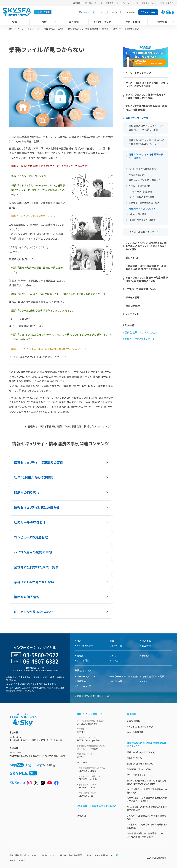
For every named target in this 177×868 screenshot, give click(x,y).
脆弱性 (128, 339)
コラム (99, 12)
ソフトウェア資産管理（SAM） (141, 289)
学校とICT (81, 816)
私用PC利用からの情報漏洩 (34, 478)
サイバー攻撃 (116, 681)
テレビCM (113, 12)
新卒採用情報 (134, 721)
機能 (44, 22)
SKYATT (98, 756)
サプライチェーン (146, 339)
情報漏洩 (81, 681)
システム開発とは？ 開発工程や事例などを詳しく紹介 (147, 791)
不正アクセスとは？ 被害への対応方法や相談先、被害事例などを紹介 (147, 279)
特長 (15, 22)
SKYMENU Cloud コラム (139, 769)
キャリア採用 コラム (136, 775)
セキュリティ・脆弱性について (102, 855)
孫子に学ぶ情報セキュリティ (143, 232)
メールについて (18, 860)
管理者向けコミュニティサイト (118, 3)
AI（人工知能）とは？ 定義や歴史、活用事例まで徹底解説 (147, 808)
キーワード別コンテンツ (138, 73)
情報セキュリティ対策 (137, 118)
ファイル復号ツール (145, 3)
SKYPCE (98, 731)
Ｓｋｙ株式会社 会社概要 (71, 855)
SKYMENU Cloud (99, 769)
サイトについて (48, 855)
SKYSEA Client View (98, 722)
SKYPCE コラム (134, 758)
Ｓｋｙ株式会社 (160, 858)
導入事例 (74, 22)
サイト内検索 (130, 12)
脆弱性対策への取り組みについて (93, 696)
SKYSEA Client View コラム (141, 764)
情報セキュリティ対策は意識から (37, 507)
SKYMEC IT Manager (98, 747)
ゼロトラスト (132, 258)
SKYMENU (82, 762)
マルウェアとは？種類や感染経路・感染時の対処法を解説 (146, 108)
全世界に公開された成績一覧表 (36, 567)
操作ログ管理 (133, 306)
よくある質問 (83, 660)
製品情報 (146, 646)
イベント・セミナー (103, 22)
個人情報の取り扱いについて (23, 855)
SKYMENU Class (99, 786)
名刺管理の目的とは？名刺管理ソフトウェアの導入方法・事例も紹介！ (146, 835)
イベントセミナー (85, 646)
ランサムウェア (149, 332)
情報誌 (87, 12)
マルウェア (147, 681)
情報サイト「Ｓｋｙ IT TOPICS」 (141, 752)
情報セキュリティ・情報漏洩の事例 (39, 462)
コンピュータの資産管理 (31, 537)
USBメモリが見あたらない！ (34, 612)
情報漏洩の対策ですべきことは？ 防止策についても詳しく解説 (146, 128)
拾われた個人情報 (27, 597)
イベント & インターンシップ (140, 727)
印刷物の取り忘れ (27, 492)
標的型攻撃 (131, 332)
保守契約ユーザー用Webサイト (87, 3)
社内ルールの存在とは (30, 522)
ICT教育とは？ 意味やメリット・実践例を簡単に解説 (147, 826)
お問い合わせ (150, 12)
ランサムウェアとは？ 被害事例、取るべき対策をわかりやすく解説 (146, 96)
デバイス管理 (133, 297)
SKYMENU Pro (99, 794)
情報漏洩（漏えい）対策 (153, 676)
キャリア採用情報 (135, 732)
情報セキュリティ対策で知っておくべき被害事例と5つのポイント (146, 142)
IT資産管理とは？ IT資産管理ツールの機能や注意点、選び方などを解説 (146, 267)
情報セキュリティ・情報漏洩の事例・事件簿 (146, 156)
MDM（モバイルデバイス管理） (124, 676)
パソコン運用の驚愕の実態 (33, 552)
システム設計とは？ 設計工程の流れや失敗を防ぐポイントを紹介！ (147, 800)
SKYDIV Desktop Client (98, 739)
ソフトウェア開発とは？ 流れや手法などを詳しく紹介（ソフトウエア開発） (146, 782)
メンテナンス (132, 314)
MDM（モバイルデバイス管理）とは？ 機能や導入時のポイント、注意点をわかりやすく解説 (146, 246)
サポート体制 (133, 22)
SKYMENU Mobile (99, 778)
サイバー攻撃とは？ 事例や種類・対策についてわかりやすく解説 (147, 84)
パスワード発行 (165, 3)
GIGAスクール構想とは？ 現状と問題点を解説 (146, 817)
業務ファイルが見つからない (34, 582)
